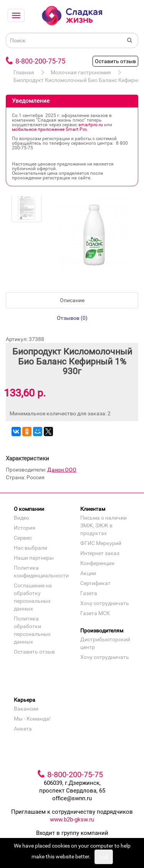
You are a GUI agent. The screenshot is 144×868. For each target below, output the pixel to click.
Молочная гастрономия (81, 72)
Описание (72, 300)
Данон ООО (62, 470)
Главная (24, 72)
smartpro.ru (91, 125)
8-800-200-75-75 (40, 61)
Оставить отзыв (115, 61)
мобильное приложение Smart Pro (49, 129)
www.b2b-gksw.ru (72, 819)
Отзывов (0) (72, 318)
